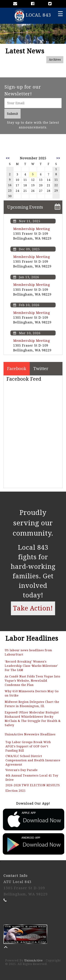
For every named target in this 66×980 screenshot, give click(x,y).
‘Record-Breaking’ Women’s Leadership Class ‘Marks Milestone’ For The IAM (31, 666)
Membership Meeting (32, 229)
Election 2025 (16, 791)
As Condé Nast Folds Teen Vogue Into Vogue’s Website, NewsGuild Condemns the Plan (32, 681)
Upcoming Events (25, 207)
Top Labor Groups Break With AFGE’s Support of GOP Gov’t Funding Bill (28, 746)
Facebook (17, 369)
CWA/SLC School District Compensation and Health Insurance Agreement (33, 760)
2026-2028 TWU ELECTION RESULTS (33, 785)
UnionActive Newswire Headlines (30, 734)
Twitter (41, 369)
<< (8, 158)
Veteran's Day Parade (22, 770)
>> (58, 158)
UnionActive (34, 960)
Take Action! (33, 608)
